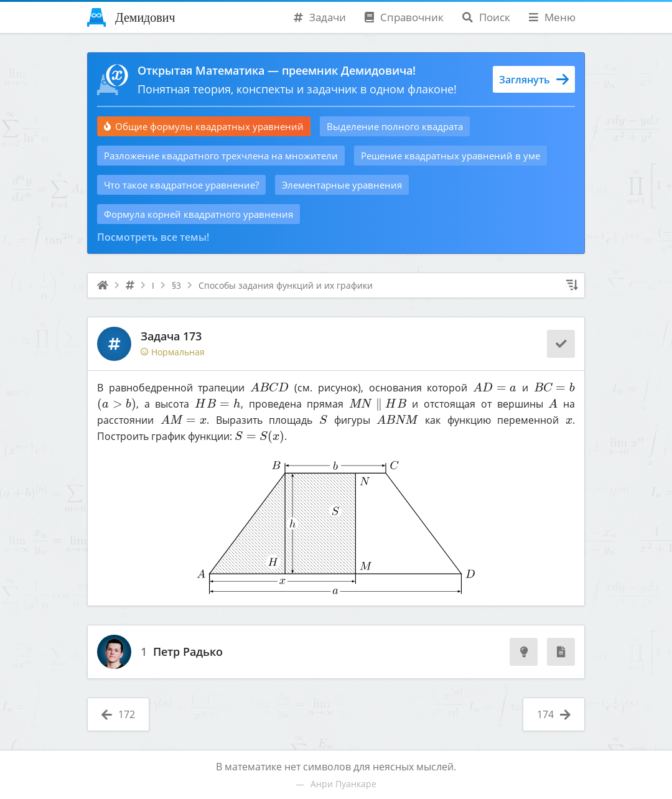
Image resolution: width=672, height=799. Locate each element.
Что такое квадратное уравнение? (181, 185)
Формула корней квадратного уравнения (198, 214)
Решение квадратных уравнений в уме (450, 156)
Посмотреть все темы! (153, 237)
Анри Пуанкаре (343, 784)
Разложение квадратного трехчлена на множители (221, 156)
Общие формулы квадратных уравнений (204, 126)
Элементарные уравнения (342, 185)
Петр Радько (188, 652)
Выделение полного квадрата (395, 126)
